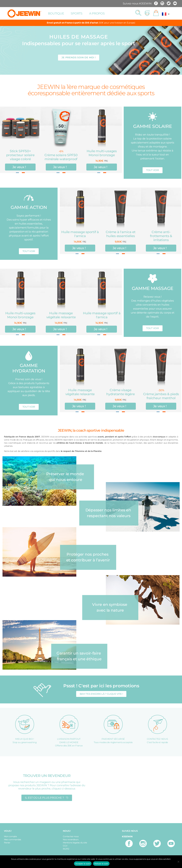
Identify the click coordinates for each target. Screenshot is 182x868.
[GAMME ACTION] (29, 198)
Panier (7, 843)
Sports (76, 13)
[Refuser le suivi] (178, 862)
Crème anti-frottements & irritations (161, 236)
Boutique (56, 13)
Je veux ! (19, 167)
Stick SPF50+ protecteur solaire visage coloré (20, 155)
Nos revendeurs (71, 840)
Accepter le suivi (83, 864)
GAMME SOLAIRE (153, 126)
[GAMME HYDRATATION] (29, 356)
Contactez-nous (71, 836)
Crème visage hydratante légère (120, 392)
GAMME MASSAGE (153, 288)
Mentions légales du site (75, 843)
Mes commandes (13, 840)
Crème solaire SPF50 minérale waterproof (61, 157)
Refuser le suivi (101, 864)
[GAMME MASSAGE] (153, 279)
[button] (138, 13)
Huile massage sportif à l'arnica (80, 234)
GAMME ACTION (29, 207)
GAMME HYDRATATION (29, 368)
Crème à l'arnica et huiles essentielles (121, 234)
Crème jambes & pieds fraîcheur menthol (161, 396)
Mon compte (10, 836)
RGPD (66, 849)
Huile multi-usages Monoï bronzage (102, 153)
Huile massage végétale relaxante (61, 315)
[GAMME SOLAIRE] (153, 117)
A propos (97, 13)
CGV (65, 846)
